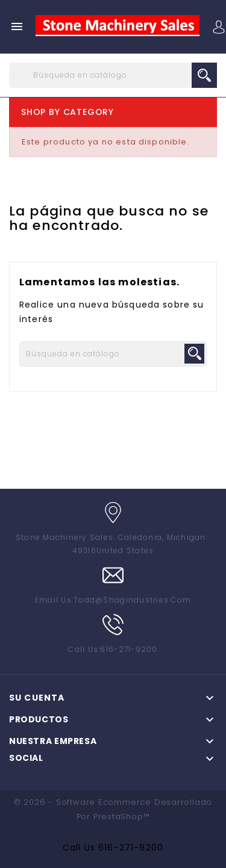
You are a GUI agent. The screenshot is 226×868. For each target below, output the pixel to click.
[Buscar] (113, 75)
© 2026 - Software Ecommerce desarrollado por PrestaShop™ (113, 809)
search (204, 75)
